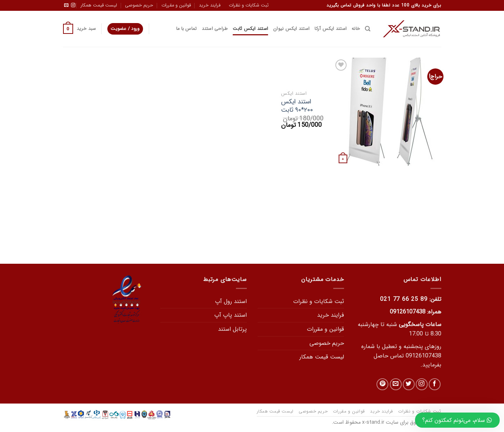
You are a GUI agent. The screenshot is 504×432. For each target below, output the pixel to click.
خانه (356, 29)
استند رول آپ (231, 301)
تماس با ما (187, 29)
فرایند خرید (210, 5)
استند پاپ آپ (231, 315)
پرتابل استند (232, 329)
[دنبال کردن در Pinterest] (382, 384)
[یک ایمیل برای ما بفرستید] (66, 6)
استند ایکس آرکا (331, 29)
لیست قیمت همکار (99, 5)
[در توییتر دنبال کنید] (409, 384)
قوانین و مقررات (176, 5)
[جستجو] (368, 29)
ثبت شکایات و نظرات (249, 5)
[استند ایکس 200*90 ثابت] (387, 112)
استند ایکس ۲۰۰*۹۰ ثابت (297, 106)
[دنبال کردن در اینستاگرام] (73, 6)
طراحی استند (215, 29)
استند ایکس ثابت (250, 29)
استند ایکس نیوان (291, 29)
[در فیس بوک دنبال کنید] (435, 384)
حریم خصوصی (139, 5)
